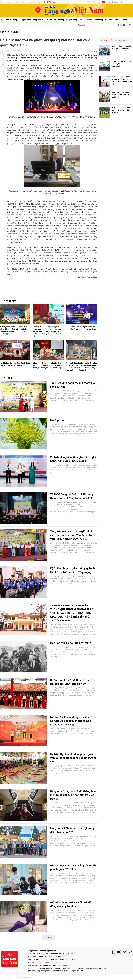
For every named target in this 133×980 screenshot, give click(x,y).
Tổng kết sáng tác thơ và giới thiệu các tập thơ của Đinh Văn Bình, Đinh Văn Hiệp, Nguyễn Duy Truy (72, 535)
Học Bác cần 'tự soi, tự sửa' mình (71, 643)
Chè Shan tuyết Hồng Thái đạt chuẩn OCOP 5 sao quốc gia (122, 95)
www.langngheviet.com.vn (96, 968)
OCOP (49, 20)
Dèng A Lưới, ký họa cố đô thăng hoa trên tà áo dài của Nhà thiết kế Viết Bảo (73, 795)
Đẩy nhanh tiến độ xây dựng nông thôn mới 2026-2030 (121, 110)
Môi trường (98, 20)
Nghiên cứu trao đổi (113, 20)
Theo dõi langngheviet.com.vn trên (75, 51)
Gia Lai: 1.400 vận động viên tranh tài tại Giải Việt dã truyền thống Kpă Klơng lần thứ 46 (73, 721)
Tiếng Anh (103, 2)
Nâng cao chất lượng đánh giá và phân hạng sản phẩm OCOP (123, 64)
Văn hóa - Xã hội (85, 20)
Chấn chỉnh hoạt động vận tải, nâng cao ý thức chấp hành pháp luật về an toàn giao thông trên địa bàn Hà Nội (48, 365)
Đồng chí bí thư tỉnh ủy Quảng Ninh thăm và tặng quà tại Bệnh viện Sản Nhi (122, 80)
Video (126, 20)
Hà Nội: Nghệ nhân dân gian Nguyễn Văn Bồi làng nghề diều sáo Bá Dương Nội (73, 758)
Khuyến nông (72, 20)
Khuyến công (59, 20)
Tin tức (8, 20)
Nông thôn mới (39, 20)
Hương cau (57, 420)
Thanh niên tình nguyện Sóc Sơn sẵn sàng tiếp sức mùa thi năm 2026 (122, 48)
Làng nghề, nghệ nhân (22, 20)
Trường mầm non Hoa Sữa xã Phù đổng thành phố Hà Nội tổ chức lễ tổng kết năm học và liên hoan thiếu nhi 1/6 (14, 330)
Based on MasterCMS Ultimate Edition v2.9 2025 (18, 977)
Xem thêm (48, 937)
